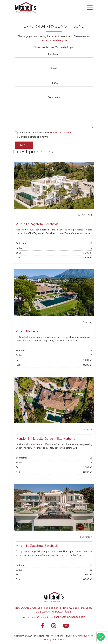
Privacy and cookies (61, 133)
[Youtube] (66, 627)
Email (54, 68)
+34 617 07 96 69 (37, 617)
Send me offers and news (33, 137)
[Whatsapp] (101, 637)
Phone (54, 83)
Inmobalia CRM (85, 636)
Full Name (54, 54)
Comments (54, 97)
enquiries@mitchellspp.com (70, 617)
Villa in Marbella (27, 331)
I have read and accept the (45, 133)
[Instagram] (54, 627)
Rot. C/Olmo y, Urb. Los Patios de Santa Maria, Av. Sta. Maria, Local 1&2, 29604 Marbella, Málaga (53, 610)
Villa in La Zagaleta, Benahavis (37, 224)
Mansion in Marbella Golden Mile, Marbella (45, 439)
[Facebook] (42, 627)
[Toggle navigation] (90, 7)
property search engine (54, 40)
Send (24, 145)
